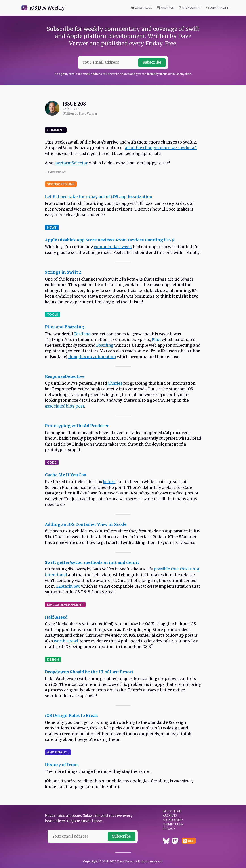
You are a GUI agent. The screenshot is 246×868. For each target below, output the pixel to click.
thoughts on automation (92, 357)
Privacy (169, 829)
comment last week (113, 247)
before (109, 482)
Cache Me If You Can (66, 475)
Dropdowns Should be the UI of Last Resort (89, 672)
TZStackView (68, 586)
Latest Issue (143, 8)
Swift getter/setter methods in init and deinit (92, 562)
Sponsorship (192, 8)
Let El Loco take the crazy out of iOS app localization (99, 197)
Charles (115, 383)
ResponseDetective (65, 376)
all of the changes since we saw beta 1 (161, 148)
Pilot (156, 340)
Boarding (105, 345)
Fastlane (82, 334)
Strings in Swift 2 (63, 272)
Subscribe (152, 62)
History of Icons (62, 765)
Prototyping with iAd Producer (77, 426)
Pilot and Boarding (64, 327)
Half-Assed (56, 617)
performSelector (71, 163)
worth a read (66, 641)
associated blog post (65, 406)
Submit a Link (219, 8)
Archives (167, 8)
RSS (191, 841)
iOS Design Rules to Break (71, 715)
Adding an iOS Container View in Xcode (86, 524)
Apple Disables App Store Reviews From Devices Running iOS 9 (110, 240)
